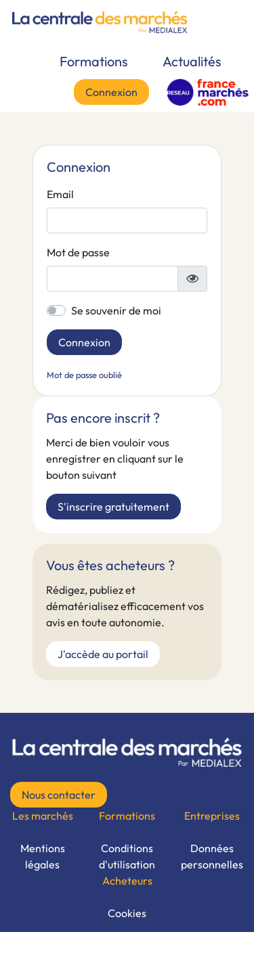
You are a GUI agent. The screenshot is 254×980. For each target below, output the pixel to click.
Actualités (192, 61)
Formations (94, 61)
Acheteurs (127, 881)
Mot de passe (78, 252)
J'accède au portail (103, 654)
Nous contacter (59, 795)
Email (60, 194)
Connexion (111, 92)
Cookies (127, 913)
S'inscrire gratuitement (113, 507)
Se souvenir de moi (116, 310)
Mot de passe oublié (84, 375)
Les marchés (43, 816)
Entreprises (212, 816)
